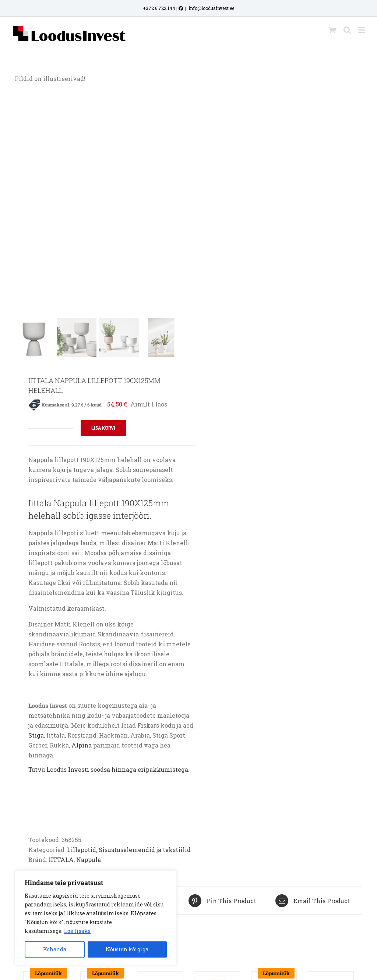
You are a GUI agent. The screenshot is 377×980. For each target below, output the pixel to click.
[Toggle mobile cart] (332, 30)
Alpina (82, 746)
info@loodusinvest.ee (211, 8)
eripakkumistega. (164, 771)
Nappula (89, 861)
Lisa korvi (103, 429)
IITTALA (61, 861)
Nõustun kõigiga (127, 949)
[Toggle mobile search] (347, 30)
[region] (96, 918)
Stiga (36, 736)
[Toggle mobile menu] (362, 30)
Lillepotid (82, 851)
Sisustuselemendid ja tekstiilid (145, 851)
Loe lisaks (77, 931)
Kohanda (55, 949)
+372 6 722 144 (159, 8)
